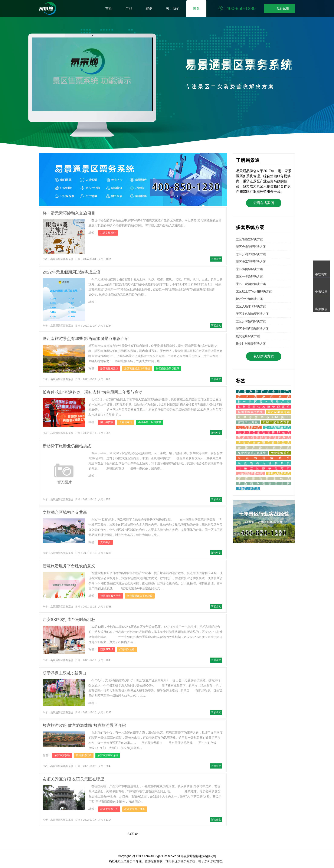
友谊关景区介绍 (109, 809)
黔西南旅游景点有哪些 (137, 369)
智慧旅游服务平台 (111, 596)
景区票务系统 (186, 861)
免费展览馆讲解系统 (252, 453)
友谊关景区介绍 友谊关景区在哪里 (73, 779)
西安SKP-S (107, 649)
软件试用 (279, 9)
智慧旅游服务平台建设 (140, 596)
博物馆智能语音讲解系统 (264, 443)
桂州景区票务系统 (250, 412)
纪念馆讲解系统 (249, 427)
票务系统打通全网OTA (264, 392)
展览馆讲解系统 (264, 458)
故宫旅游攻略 (62, 755)
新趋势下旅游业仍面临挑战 (67, 446)
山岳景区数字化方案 (264, 468)
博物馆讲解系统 (248, 489)
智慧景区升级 (248, 422)
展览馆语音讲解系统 (264, 463)
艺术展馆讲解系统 (277, 427)
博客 (196, 8)
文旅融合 (105, 542)
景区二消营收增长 (276, 422)
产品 (129, 8)
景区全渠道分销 (279, 412)
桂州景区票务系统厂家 (264, 402)
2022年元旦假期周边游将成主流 (71, 272)
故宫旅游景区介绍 (108, 755)
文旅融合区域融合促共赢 (65, 512)
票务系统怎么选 (264, 397)
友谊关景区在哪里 (135, 809)
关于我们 (173, 8)
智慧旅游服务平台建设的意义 (69, 566)
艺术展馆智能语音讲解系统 (264, 438)
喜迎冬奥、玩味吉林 (150, 422)
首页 (109, 8)
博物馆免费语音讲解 (264, 484)
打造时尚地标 (127, 649)
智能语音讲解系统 (264, 448)
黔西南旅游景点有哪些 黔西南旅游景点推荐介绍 (86, 339)
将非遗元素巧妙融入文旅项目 (69, 213)
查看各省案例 (264, 203)
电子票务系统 (207, 861)
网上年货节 (107, 422)
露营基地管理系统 (264, 478)
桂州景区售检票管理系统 (264, 407)
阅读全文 (216, 259)
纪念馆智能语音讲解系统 (264, 432)
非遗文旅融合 (108, 233)
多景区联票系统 (279, 473)
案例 (149, 8)
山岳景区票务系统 (250, 473)
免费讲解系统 (280, 453)
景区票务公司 (127, 861)
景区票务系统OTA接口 (264, 417)
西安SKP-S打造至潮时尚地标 (69, 620)
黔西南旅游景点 (109, 369)
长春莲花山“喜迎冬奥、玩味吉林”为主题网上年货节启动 (93, 392)
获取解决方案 (264, 356)
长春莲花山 (126, 422)
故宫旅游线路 (84, 755)
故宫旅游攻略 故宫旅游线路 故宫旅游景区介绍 (84, 725)
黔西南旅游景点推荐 (168, 369)
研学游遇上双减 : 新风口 (65, 673)
